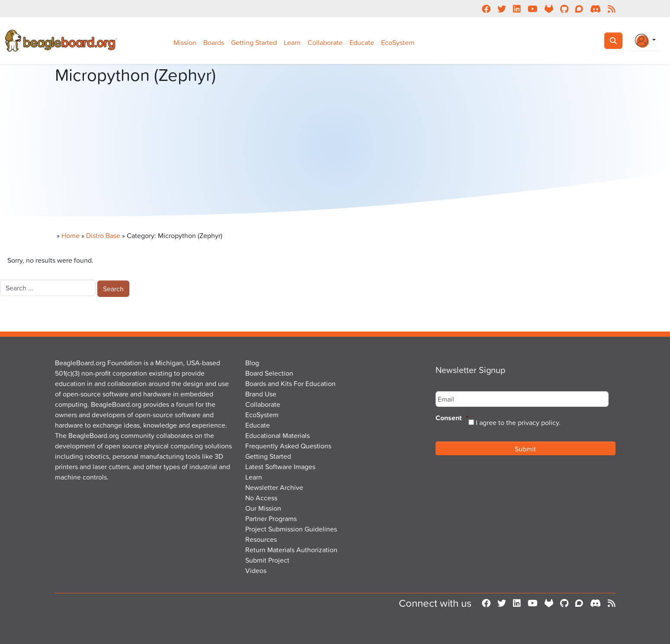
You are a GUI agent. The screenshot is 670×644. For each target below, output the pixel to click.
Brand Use (261, 394)
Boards (214, 42)
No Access (261, 498)
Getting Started (254, 42)
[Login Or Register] (645, 41)
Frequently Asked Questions (288, 446)
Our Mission (263, 508)
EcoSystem (398, 42)
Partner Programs (271, 518)
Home (71, 235)
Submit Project (267, 560)
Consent (452, 418)
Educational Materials (277, 435)
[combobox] (48, 288)
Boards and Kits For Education (290, 383)
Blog (252, 363)
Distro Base (103, 235)
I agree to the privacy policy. (518, 422)
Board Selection (269, 373)
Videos (256, 570)
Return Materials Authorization (291, 550)
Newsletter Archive (274, 487)
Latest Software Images (280, 467)
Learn (292, 42)
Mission (185, 42)
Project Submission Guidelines (291, 529)
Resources (261, 539)
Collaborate (325, 42)
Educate (362, 42)
